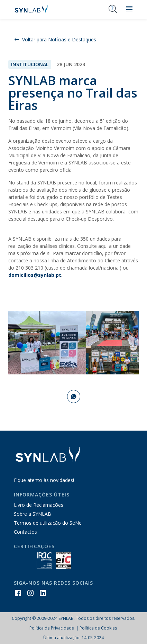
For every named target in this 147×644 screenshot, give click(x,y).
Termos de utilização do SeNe (48, 523)
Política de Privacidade (52, 628)
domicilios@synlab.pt (35, 275)
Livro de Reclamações (39, 505)
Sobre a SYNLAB (33, 514)
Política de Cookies (98, 628)
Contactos (25, 532)
